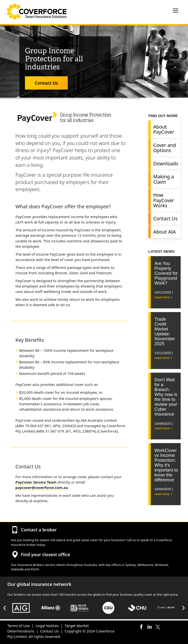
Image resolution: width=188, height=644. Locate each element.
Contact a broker (39, 530)
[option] (22, 608)
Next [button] (183, 608)
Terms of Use (19, 626)
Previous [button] (5, 608)
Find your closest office (46, 554)
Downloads (166, 164)
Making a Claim (164, 179)
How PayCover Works (164, 200)
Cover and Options (165, 148)
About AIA (164, 232)
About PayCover (164, 129)
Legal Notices (47, 626)
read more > (163, 297)
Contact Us (46, 83)
